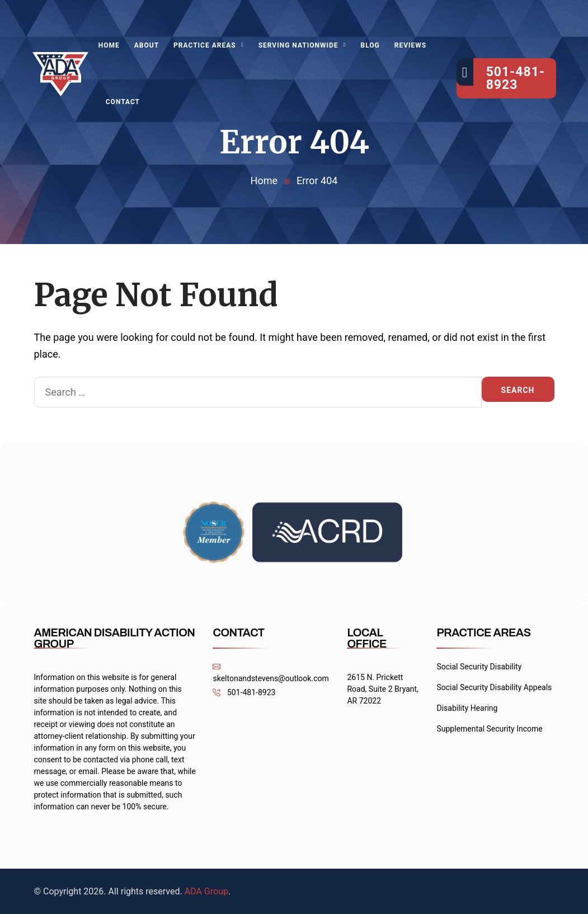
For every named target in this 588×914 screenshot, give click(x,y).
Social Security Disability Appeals (494, 687)
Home (109, 45)
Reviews (410, 45)
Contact (123, 102)
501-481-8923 (244, 693)
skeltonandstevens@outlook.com (271, 672)
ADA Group (206, 891)
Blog (370, 45)
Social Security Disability (479, 667)
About (147, 45)
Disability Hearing (467, 708)
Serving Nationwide (298, 45)
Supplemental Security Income (489, 729)
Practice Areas (205, 45)
